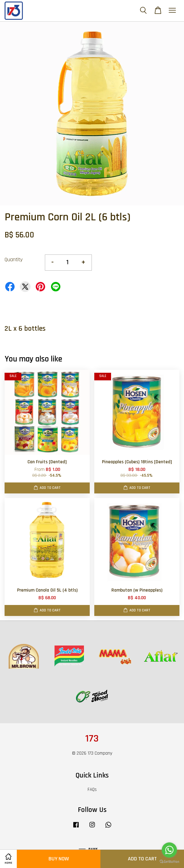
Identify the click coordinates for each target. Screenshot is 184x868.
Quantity (14, 260)
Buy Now (59, 859)
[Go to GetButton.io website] (169, 862)
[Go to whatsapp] (169, 850)
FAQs (92, 790)
